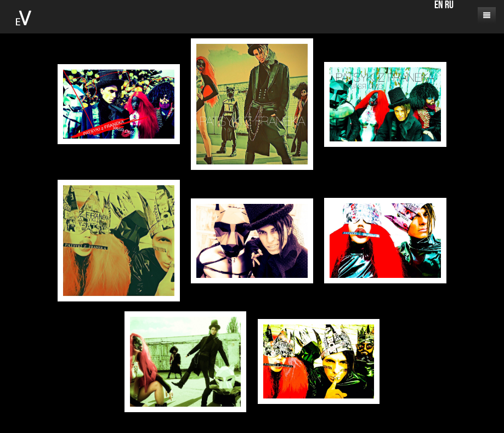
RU (449, 5)
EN (439, 5)
